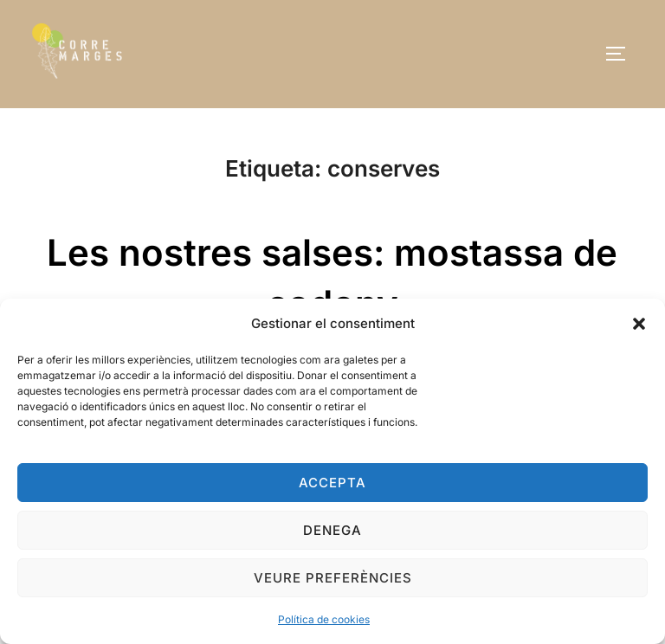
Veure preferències (333, 578)
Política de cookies (324, 619)
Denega (332, 530)
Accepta (332, 483)
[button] (639, 324)
